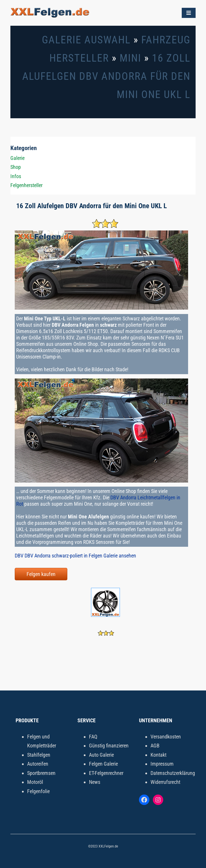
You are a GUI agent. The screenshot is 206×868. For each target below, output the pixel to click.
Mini (130, 58)
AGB (155, 746)
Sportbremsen (41, 773)
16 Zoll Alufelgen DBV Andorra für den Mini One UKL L (106, 76)
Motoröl (35, 782)
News (95, 782)
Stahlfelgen (39, 755)
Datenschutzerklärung (173, 773)
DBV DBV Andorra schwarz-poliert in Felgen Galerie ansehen (75, 556)
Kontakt (158, 755)
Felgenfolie (38, 791)
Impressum (162, 764)
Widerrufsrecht (165, 782)
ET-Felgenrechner (106, 773)
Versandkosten (166, 737)
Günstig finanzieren (109, 746)
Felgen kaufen (41, 574)
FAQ (93, 737)
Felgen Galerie (103, 764)
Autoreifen (38, 764)
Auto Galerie (101, 755)
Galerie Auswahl (86, 40)
